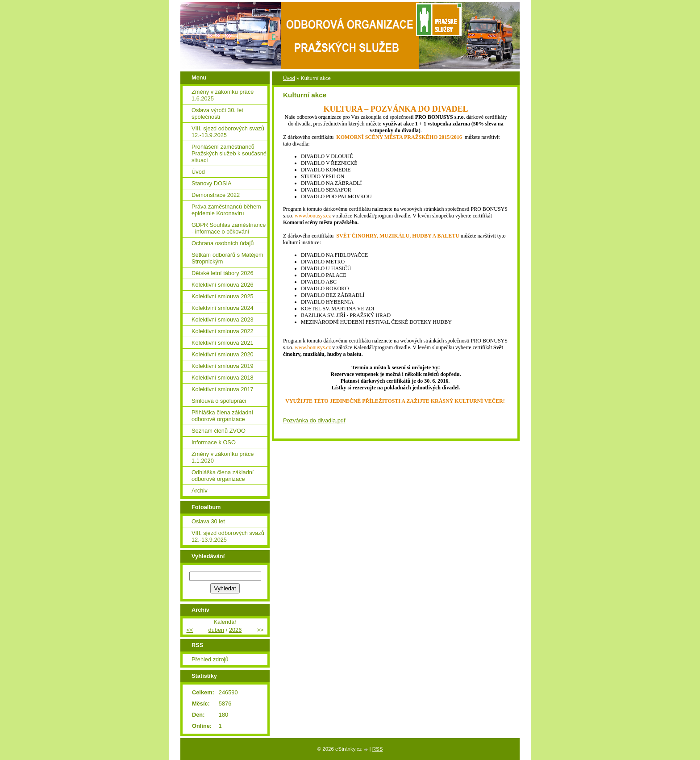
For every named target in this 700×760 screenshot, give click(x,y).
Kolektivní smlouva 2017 (223, 389)
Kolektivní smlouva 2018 (223, 378)
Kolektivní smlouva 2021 (223, 343)
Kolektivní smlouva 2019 (223, 366)
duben (217, 630)
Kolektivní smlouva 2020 (223, 354)
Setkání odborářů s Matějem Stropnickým (227, 258)
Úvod (289, 78)
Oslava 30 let (208, 521)
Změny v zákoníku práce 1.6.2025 (223, 95)
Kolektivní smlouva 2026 (223, 285)
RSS (378, 749)
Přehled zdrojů (210, 659)
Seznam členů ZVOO (219, 431)
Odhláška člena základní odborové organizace (223, 476)
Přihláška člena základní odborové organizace (222, 416)
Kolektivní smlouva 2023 (223, 319)
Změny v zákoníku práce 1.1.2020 (223, 457)
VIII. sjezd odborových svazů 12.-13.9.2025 (228, 132)
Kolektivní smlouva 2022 (223, 331)
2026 (235, 630)
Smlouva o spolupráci (219, 401)
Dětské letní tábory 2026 (223, 273)
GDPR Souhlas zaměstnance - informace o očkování (229, 228)
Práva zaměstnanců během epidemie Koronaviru (226, 210)
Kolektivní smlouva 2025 (223, 296)
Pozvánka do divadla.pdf (314, 420)
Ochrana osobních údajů (223, 243)
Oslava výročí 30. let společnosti (217, 113)
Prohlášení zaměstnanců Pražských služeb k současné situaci (229, 153)
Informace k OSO (214, 442)
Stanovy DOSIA (212, 183)
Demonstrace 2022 (216, 195)
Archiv (200, 491)
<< (190, 630)
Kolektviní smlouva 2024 (223, 308)
